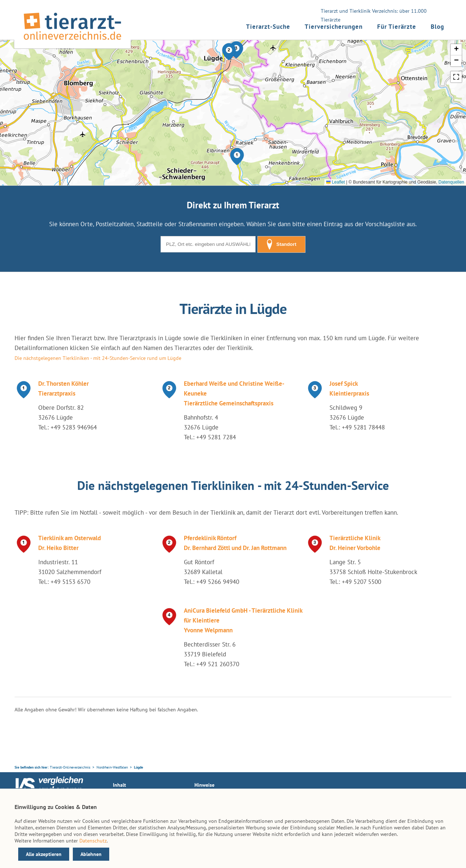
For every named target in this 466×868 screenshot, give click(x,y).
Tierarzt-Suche (268, 27)
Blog (437, 27)
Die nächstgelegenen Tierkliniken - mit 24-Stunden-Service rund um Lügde (98, 358)
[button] (237, 157)
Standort (281, 244)
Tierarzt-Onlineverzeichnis (70, 767)
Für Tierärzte (397, 27)
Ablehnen (91, 854)
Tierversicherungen (334, 27)
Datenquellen (451, 182)
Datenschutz (93, 841)
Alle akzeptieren (44, 854)
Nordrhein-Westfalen (112, 767)
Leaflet (335, 182)
